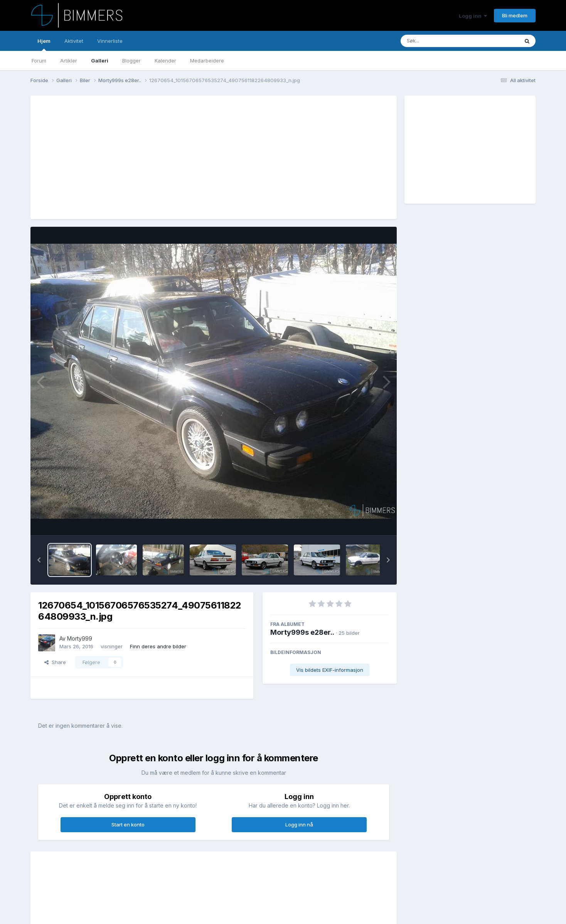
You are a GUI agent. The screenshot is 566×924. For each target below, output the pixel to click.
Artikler (69, 61)
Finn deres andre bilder (158, 646)
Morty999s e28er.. (302, 632)
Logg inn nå (299, 825)
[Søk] (440, 41)
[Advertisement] (179, 157)
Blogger (131, 61)
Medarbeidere (207, 61)
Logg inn (473, 16)
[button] (39, 560)
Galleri (100, 61)
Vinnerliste (110, 41)
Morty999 (80, 638)
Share (55, 662)
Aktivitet (74, 41)
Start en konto (128, 825)
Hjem (44, 44)
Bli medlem (515, 15)
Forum (39, 61)
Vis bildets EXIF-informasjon (330, 670)
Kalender (165, 61)
